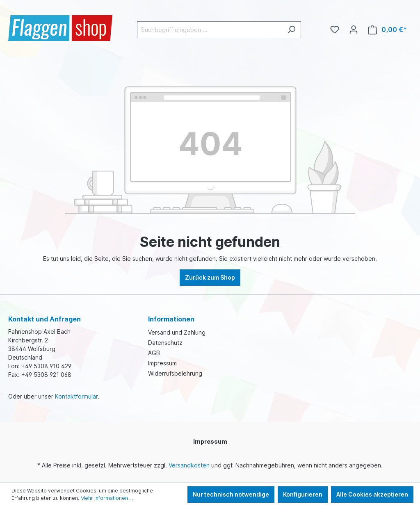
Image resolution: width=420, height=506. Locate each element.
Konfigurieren (303, 494)
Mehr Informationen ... (107, 498)
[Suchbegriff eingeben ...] (210, 30)
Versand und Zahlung (177, 332)
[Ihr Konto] (354, 30)
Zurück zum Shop (210, 277)
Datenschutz (165, 343)
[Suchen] (291, 30)
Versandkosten (189, 465)
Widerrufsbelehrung (175, 373)
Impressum (162, 363)
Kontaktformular (76, 396)
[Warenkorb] (387, 30)
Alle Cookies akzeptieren (372, 494)
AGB (154, 353)
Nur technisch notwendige (231, 494)
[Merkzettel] (335, 30)
